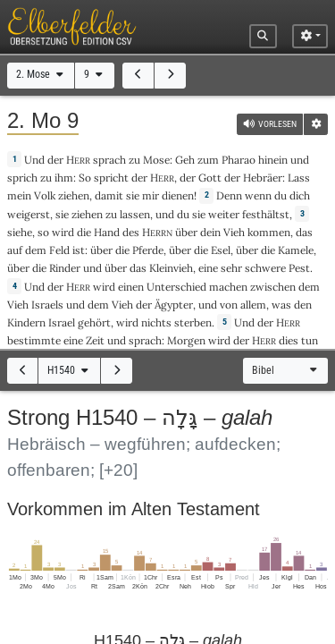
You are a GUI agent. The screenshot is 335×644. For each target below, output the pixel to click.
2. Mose (41, 74)
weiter (224, 214)
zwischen (273, 287)
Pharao (239, 160)
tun (310, 340)
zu (134, 160)
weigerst (29, 214)
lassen (135, 214)
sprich (22, 178)
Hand (107, 232)
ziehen (74, 195)
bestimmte (34, 340)
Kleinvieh (171, 268)
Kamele (296, 250)
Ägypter (174, 305)
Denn (229, 195)
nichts (156, 322)
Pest (299, 268)
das (304, 232)
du (281, 195)
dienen (178, 195)
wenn (258, 195)
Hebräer (263, 178)
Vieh (234, 232)
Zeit (95, 340)
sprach (109, 160)
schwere (265, 268)
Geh (185, 160)
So (85, 178)
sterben (193, 322)
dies (289, 340)
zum (208, 160)
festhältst (266, 214)
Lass (299, 178)
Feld (59, 250)
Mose (156, 160)
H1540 (69, 370)
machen (228, 287)
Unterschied (176, 287)
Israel (62, 322)
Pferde (148, 250)
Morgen (186, 340)
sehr (231, 268)
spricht (111, 178)
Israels (47, 305)
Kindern (26, 322)
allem (253, 305)
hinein (273, 160)
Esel (221, 250)
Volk (45, 195)
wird (63, 232)
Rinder (65, 268)
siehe (20, 232)
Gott (210, 178)
